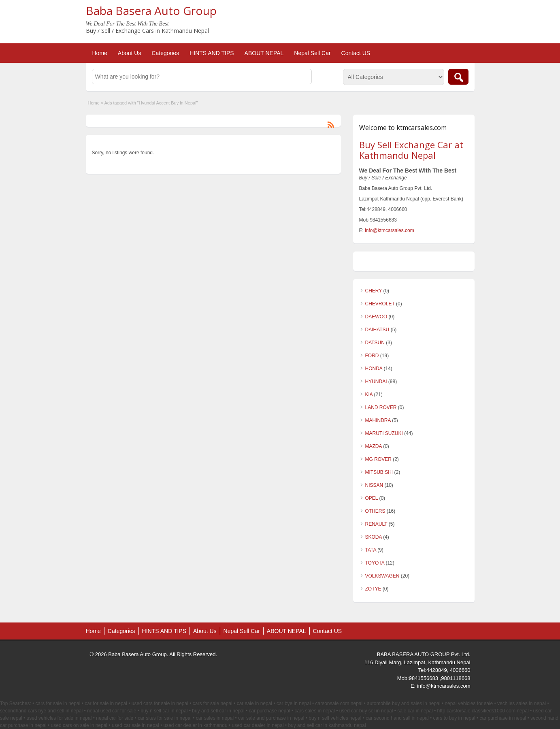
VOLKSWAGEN (382, 576)
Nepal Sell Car (312, 53)
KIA (369, 394)
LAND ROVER (381, 407)
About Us (130, 53)
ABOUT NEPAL (264, 53)
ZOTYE (373, 589)
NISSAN (374, 485)
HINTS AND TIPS (212, 53)
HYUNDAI (376, 382)
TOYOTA (375, 563)
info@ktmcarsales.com (390, 230)
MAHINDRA (378, 420)
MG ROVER (378, 459)
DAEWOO (376, 317)
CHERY (374, 291)
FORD (372, 356)
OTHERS (375, 511)
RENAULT (376, 524)
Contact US (356, 53)
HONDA (374, 369)
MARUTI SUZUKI (384, 433)
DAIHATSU (377, 330)
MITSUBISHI (379, 472)
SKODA (374, 537)
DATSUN (375, 343)
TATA (371, 550)
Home (100, 53)
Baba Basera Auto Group (151, 11)
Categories (165, 53)
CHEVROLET (380, 304)
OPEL (372, 498)
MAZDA (374, 446)
